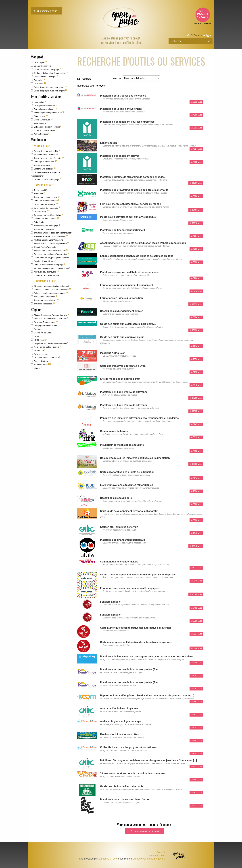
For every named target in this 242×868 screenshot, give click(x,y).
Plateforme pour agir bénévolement (121, 109)
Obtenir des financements (45, 218)
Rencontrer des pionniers (44, 154)
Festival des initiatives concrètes (119, 734)
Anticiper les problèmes (43, 261)
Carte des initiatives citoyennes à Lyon (123, 366)
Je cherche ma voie (42, 66)
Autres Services (40, 134)
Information (38, 102)
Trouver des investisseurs (45, 300)
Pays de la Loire (40, 354)
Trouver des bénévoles (43, 229)
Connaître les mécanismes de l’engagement (45, 174)
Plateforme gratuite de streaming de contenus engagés (132, 177)
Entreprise (38, 80)
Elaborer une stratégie (43, 169)
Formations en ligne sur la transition (121, 298)
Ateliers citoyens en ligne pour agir (121, 721)
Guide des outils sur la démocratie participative (128, 324)
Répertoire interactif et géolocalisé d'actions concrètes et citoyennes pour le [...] (147, 695)
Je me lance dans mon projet (47, 69)
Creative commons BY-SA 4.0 (149, 859)
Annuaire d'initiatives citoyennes (119, 708)
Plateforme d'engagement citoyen (120, 156)
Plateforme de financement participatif (123, 230)
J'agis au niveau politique (45, 76)
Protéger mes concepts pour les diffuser (50, 268)
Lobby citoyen (108, 143)
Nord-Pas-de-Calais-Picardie (46, 347)
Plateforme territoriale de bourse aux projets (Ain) (129, 669)
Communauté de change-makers (119, 562)
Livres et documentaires (44, 130)
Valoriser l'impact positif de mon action (51, 289)
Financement (39, 116)
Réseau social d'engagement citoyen (122, 311)
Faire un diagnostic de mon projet (48, 265)
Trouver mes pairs (41, 165)
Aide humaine (40, 123)
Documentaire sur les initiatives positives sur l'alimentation (135, 458)
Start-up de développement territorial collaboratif (129, 511)
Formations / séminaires (44, 109)
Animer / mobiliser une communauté (49, 293)
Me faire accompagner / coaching (48, 240)
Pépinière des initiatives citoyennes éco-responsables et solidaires (139, 418)
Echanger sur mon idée (44, 162)
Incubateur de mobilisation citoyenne (122, 445)
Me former (38, 193)
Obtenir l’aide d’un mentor (44, 247)
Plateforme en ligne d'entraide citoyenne (124, 392)
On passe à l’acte (108, 859)
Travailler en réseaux (43, 304)
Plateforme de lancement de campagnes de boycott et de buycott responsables (147, 656)
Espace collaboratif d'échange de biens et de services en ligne (137, 256)
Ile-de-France (39, 340)
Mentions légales (156, 856)
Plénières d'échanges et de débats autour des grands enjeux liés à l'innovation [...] (148, 760)
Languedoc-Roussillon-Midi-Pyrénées (49, 343)
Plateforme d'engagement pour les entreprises (127, 122)
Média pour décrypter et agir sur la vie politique (128, 217)
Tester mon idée (40, 190)
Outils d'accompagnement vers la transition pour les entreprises (138, 575)
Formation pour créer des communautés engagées (130, 588)
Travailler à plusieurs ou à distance (49, 236)
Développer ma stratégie (44, 204)
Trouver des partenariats (44, 297)
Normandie (38, 350)
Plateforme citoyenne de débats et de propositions (130, 272)
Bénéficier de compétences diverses (49, 250)
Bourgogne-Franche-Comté (45, 325)
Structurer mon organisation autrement (51, 286)
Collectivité (38, 84)
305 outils (197, 35)
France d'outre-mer (41, 361)
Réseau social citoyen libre (116, 498)
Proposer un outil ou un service (144, 831)
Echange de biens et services (46, 127)
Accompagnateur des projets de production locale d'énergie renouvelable (143, 243)
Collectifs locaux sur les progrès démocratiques (128, 747)
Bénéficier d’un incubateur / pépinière (50, 243)
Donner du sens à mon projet (46, 179)
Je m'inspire (39, 62)
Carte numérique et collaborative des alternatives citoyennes (136, 628)
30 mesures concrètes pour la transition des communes (133, 773)
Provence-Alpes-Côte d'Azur (45, 357)
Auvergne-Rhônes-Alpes (44, 322)
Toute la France (41, 365)
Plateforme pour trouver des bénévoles (123, 96)
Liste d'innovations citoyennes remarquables (127, 485)
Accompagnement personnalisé (47, 113)
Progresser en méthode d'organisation (50, 254)
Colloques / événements (44, 105)
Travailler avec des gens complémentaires (51, 233)
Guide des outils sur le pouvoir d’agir (122, 337)
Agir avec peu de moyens (45, 272)
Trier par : (137, 78)
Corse (36, 336)
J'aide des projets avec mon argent (49, 91)
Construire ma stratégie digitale (47, 215)
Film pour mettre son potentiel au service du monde (131, 204)
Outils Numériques (42, 120)
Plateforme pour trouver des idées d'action (125, 799)
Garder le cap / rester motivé (46, 275)
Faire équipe (39, 222)
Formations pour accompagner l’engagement (127, 285)
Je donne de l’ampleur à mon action (50, 73)
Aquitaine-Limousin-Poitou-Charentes (49, 318)
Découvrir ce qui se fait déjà (46, 151)
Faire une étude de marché (45, 201)
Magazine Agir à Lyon (113, 353)
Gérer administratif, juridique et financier (51, 257)
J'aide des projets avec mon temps (49, 87)
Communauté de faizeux (114, 431)
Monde (37, 368)
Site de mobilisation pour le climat (120, 379)
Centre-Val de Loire (42, 333)
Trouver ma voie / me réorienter (47, 158)
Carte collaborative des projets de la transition (127, 472)
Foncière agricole (110, 602)
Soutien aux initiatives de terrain (119, 527)
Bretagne (37, 329)
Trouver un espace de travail (46, 197)
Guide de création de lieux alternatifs (122, 786)
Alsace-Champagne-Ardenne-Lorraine (50, 315)
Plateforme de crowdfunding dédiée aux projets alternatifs (134, 190)
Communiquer (40, 211)
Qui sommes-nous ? (46, 11)
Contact (161, 852)
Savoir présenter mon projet (45, 208)
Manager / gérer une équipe (45, 226)
